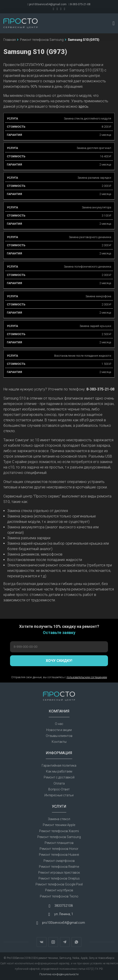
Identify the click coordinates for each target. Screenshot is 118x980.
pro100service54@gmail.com (47, 4)
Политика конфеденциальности (59, 974)
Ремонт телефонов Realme (59, 867)
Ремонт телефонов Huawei (59, 855)
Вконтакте (42, 942)
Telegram (65, 942)
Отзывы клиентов (59, 736)
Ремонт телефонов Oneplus (59, 878)
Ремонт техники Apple (59, 825)
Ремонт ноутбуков (59, 890)
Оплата (59, 783)
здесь (83, 106)
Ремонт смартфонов (59, 861)
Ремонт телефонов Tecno (59, 896)
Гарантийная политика (59, 765)
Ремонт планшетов (59, 843)
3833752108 (64, 906)
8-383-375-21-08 (80, 4)
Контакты (59, 742)
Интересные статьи (59, 795)
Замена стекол (59, 819)
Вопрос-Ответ (59, 789)
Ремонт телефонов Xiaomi (59, 831)
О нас (59, 724)
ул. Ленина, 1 (64, 914)
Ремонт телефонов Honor (59, 849)
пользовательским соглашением (87, 677)
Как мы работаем (59, 771)
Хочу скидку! (59, 661)
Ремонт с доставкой (59, 777)
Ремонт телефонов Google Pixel (59, 884)
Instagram (53, 942)
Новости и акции (59, 730)
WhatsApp (76, 942)
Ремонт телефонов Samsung (59, 837)
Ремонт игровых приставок (59, 873)
